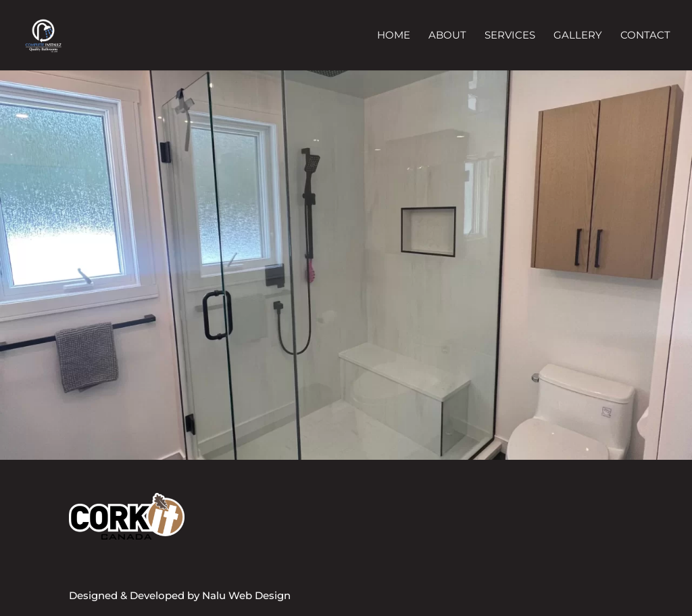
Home (394, 36)
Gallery (578, 36)
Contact (645, 36)
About (447, 36)
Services (510, 36)
